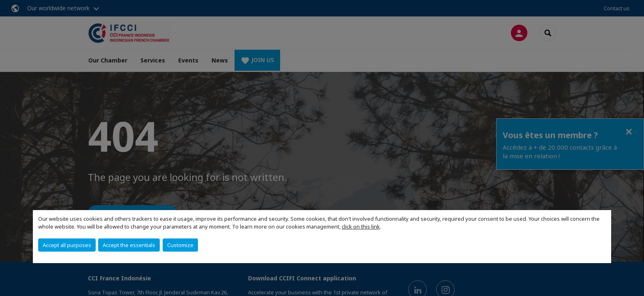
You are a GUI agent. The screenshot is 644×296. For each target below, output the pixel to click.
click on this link (361, 227)
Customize (180, 245)
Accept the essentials (129, 245)
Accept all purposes (67, 245)
